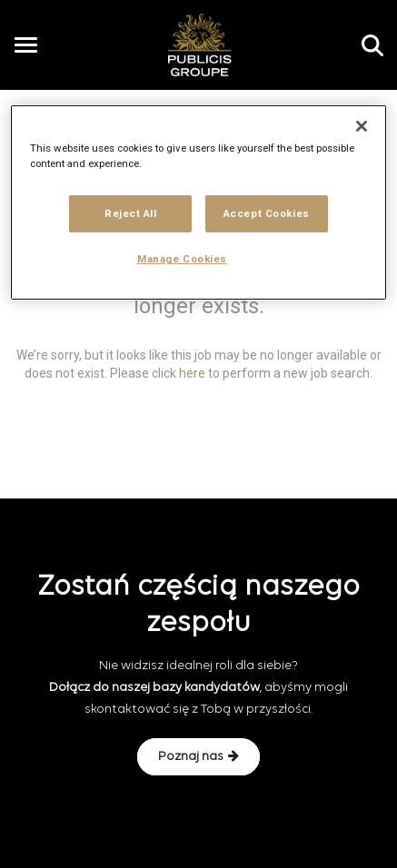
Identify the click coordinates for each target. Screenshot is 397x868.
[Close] (362, 126)
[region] (198, 202)
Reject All (131, 212)
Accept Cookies (267, 212)
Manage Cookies (182, 259)
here (192, 372)
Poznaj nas (198, 756)
